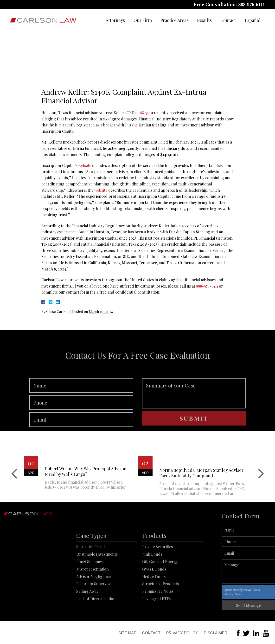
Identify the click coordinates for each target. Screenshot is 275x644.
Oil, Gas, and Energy (160, 580)
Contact (228, 20)
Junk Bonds (152, 572)
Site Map (127, 633)
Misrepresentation (93, 587)
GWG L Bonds (154, 587)
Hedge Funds (154, 594)
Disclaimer (216, 633)
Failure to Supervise (94, 602)
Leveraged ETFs (156, 617)
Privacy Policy (182, 633)
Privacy (242, 595)
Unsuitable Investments (97, 572)
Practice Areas (174, 20)
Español (253, 20)
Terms (251, 595)
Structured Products (160, 602)
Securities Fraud (91, 565)
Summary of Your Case (194, 405)
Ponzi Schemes (89, 580)
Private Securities (157, 565)
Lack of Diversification (96, 617)
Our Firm (143, 20)
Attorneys (115, 20)
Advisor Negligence (93, 594)
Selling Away (87, 609)
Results (204, 20)
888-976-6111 (252, 5)
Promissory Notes (158, 609)
